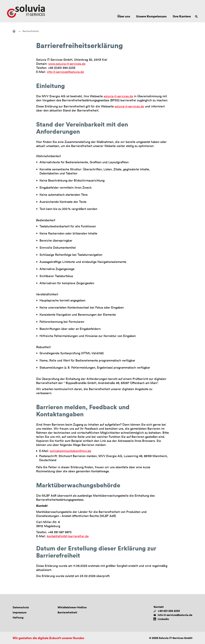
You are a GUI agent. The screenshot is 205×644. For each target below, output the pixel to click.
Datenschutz (21, 607)
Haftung (18, 617)
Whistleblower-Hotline (72, 607)
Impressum (20, 612)
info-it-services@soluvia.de (65, 72)
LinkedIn (163, 619)
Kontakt (159, 607)
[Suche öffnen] (196, 16)
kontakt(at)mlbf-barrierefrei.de (68, 536)
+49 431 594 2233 (169, 611)
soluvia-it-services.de (118, 96)
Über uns (124, 16)
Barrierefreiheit (31, 31)
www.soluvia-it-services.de (67, 64)
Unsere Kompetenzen (151, 16)
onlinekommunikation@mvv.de (71, 451)
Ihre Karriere (182, 16)
